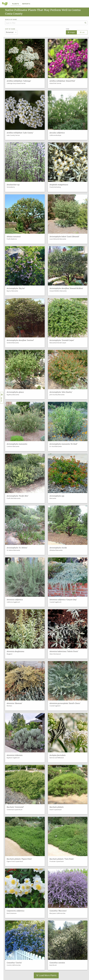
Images (71, 32)
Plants (16, 4)
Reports (26, 4)
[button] (25, 63)
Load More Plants (46, 975)
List (82, 32)
